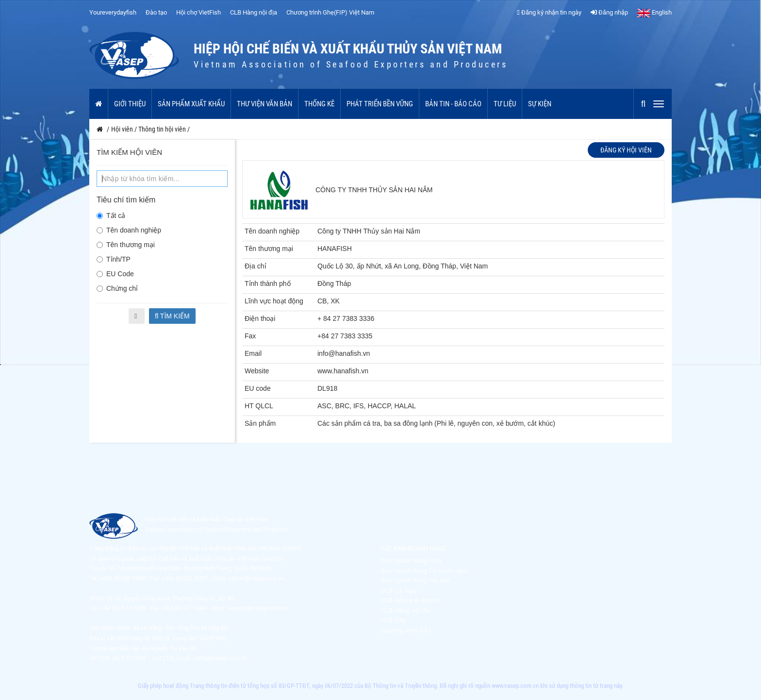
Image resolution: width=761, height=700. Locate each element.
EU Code (115, 274)
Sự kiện (540, 104)
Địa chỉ (256, 266)
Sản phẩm (260, 423)
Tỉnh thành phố (268, 283)
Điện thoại (260, 318)
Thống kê (319, 104)
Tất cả (111, 216)
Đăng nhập (609, 12)
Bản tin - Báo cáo (453, 104)
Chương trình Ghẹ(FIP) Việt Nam (330, 12)
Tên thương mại (126, 245)
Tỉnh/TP (114, 259)
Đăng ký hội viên (626, 150)
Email (253, 353)
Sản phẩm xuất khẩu (191, 104)
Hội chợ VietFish (199, 12)
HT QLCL (259, 406)
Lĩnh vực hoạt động (274, 301)
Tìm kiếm (172, 316)
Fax (250, 336)
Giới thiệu (130, 104)
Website (257, 371)
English (654, 12)
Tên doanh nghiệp (129, 230)
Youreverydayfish (113, 12)
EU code (258, 388)
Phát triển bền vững (380, 104)
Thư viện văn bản (265, 104)
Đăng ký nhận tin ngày (549, 12)
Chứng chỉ (117, 288)
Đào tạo (156, 12)
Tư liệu (505, 104)
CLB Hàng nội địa (254, 12)
